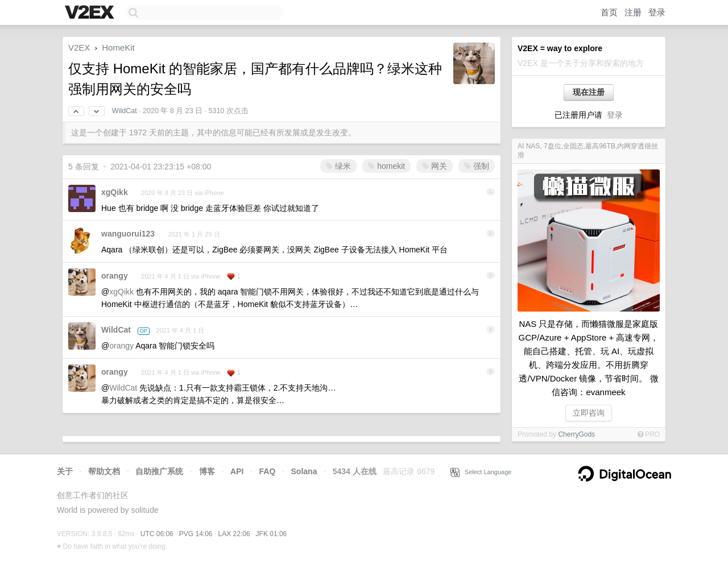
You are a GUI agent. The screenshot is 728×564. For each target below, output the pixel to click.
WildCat (125, 111)
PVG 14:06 (196, 534)
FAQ (268, 471)
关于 (65, 471)
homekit (386, 166)
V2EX (79, 47)
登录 (657, 12)
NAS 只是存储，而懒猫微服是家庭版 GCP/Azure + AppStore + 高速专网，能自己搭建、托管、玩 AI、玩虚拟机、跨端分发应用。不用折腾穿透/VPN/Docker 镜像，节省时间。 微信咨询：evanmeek (589, 358)
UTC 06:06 (157, 534)
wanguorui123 (128, 234)
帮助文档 (104, 471)
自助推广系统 (159, 471)
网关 (435, 166)
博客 (207, 471)
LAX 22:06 (234, 534)
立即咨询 (589, 413)
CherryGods (576, 434)
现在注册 (589, 92)
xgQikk (115, 192)
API (237, 471)
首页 (609, 12)
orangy (115, 276)
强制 (477, 166)
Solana (304, 471)
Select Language (481, 472)
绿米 (338, 166)
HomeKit (118, 47)
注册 (633, 12)
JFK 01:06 (272, 534)
